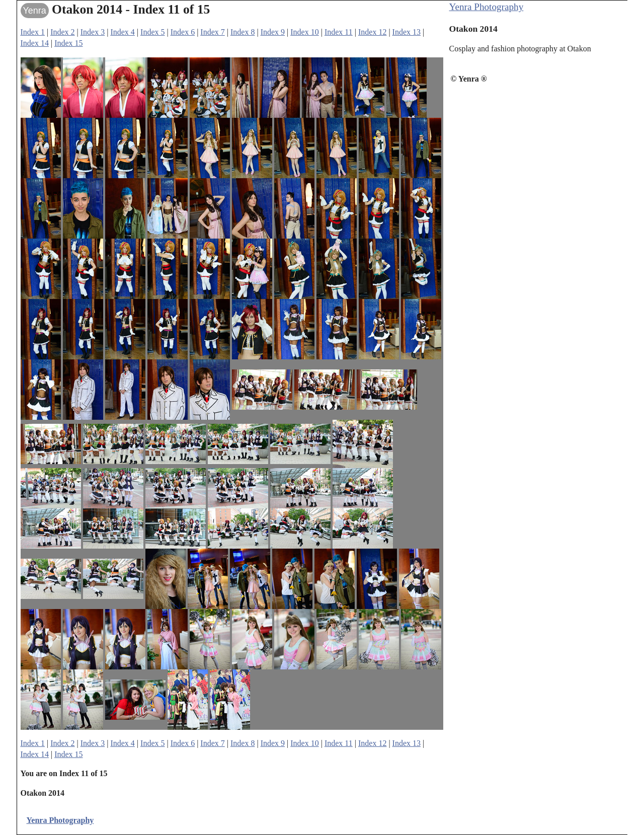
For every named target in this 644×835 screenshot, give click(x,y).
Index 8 (243, 32)
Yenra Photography (487, 7)
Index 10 (304, 32)
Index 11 (339, 32)
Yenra (35, 11)
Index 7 (212, 32)
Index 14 (35, 43)
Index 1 (33, 32)
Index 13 (407, 32)
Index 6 (183, 32)
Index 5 (152, 32)
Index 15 (68, 43)
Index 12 (372, 32)
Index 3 (93, 32)
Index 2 (62, 32)
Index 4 (122, 32)
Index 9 (273, 32)
